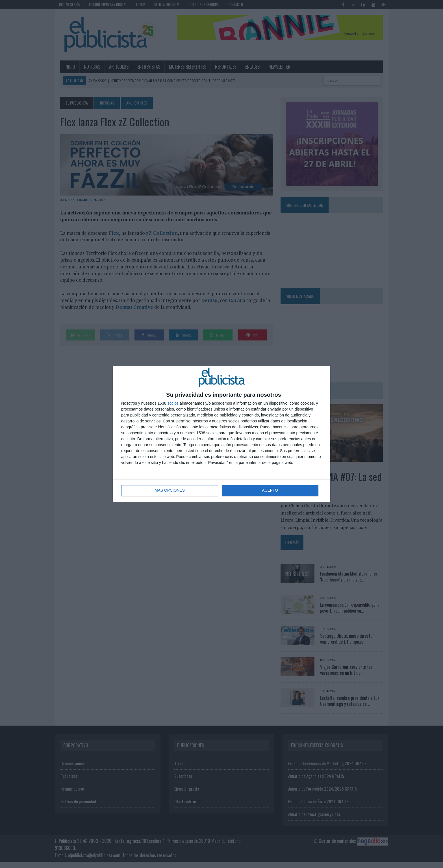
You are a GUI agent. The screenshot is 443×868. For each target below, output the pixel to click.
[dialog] (221, 434)
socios (173, 403)
